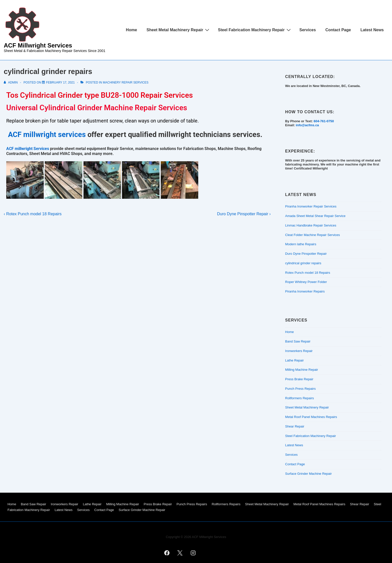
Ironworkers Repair (299, 351)
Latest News (372, 30)
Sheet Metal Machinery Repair (178, 30)
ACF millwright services (47, 134)
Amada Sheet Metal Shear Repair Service (315, 216)
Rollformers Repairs (300, 398)
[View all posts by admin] (11, 82)
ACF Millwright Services (38, 45)
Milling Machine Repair (302, 370)
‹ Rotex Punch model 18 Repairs (33, 214)
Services (308, 30)
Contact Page (338, 30)
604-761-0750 (324, 121)
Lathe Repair (294, 360)
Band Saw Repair (298, 341)
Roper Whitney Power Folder (306, 282)
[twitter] (180, 553)
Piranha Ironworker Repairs (305, 291)
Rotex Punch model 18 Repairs (308, 273)
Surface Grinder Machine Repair (308, 474)
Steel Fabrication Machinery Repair (255, 30)
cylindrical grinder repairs (303, 263)
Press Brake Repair (299, 379)
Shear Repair (295, 426)
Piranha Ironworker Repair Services (311, 206)
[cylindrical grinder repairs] (60, 82)
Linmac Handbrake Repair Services (311, 225)
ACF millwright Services (28, 149)
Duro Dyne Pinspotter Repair (306, 254)
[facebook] (167, 553)
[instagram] (193, 553)
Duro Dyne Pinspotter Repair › (244, 214)
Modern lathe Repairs (301, 244)
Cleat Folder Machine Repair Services (313, 235)
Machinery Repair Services (126, 82)
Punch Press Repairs (300, 389)
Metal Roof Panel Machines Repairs (311, 417)
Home (131, 30)
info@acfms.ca (307, 125)
